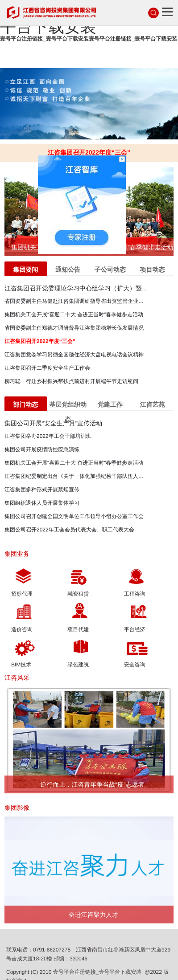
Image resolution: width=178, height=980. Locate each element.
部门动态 (25, 404)
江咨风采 (17, 678)
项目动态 (153, 269)
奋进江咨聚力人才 (93, 915)
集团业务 (17, 554)
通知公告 (68, 269)
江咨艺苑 (153, 404)
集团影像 (17, 808)
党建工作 (110, 404)
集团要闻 (25, 269)
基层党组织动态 (68, 406)
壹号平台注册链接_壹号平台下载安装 (97, 972)
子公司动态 (110, 269)
